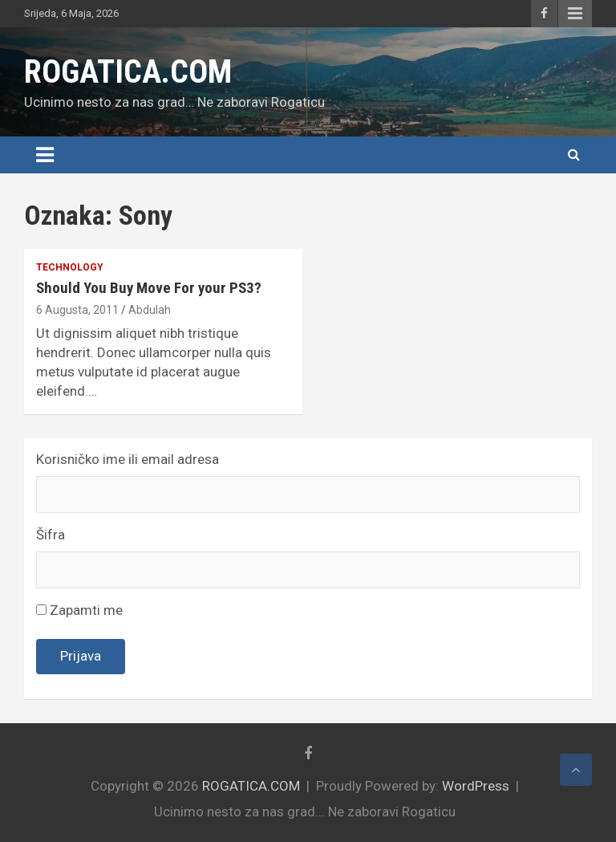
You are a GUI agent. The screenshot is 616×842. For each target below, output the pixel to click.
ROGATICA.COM (128, 72)
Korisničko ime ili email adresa (128, 459)
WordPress (476, 786)
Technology (70, 267)
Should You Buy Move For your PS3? (149, 288)
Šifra (51, 535)
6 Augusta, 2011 (77, 310)
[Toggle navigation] (45, 155)
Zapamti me (79, 610)
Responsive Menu (575, 14)
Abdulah (150, 310)
